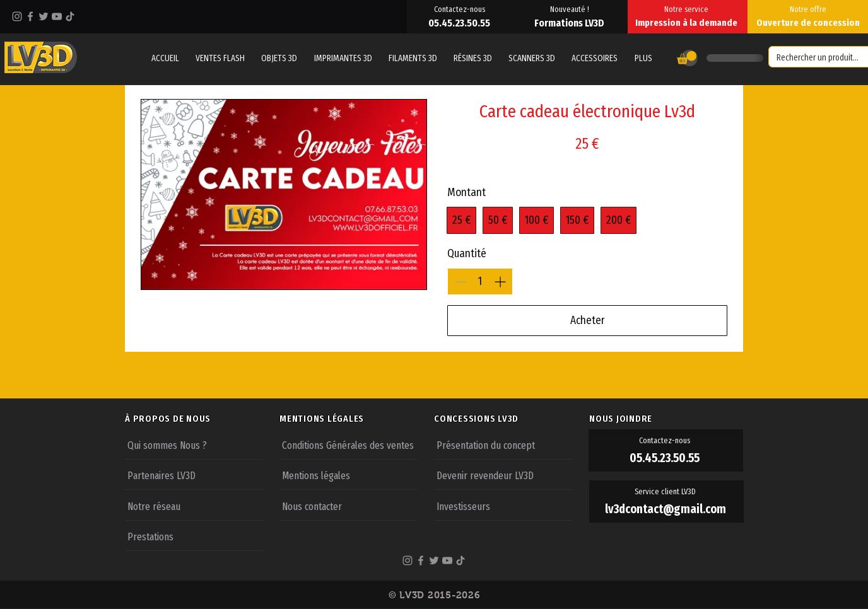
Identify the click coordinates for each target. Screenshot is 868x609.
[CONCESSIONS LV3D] (511, 419)
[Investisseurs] (503, 506)
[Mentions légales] (349, 475)
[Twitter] (44, 16)
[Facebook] (30, 16)
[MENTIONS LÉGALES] (356, 419)
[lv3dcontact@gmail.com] (666, 509)
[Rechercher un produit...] (820, 58)
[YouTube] (57, 16)
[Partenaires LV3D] (194, 475)
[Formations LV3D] (571, 23)
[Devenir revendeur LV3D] (503, 475)
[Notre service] (688, 9)
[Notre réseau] (194, 506)
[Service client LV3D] (666, 492)
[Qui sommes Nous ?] (194, 444)
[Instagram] (17, 16)
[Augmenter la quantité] (500, 281)
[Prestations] (194, 536)
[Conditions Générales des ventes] (349, 444)
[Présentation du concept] (503, 444)
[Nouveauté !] (571, 9)
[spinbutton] (480, 281)
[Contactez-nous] (460, 9)
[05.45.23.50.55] (460, 23)
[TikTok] (70, 16)
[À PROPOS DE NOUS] (202, 419)
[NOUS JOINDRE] (666, 419)
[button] (643, 58)
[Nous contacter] (349, 506)
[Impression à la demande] (688, 23)
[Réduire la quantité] (460, 281)
